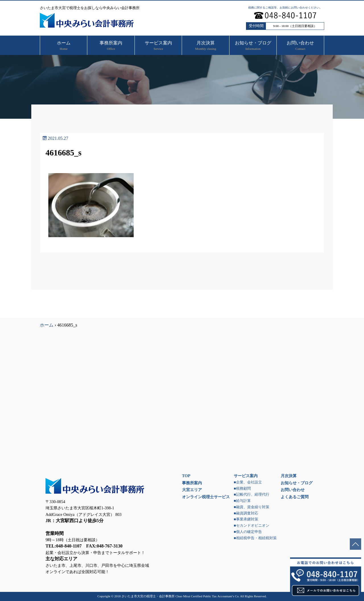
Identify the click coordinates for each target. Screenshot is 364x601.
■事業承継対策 (246, 519)
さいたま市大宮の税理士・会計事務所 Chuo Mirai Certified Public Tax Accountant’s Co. (180, 596)
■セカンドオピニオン (252, 526)
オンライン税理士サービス (206, 497)
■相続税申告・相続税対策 (255, 538)
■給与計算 (242, 501)
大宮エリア (192, 490)
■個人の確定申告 (248, 532)
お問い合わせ (293, 490)
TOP (186, 476)
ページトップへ (355, 544)
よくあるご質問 (295, 497)
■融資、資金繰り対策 (252, 507)
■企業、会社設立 (248, 482)
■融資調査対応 (246, 513)
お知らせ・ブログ (297, 483)
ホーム (47, 325)
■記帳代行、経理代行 (252, 495)
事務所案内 (192, 483)
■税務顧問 (242, 489)
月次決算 (289, 476)
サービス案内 (246, 476)
